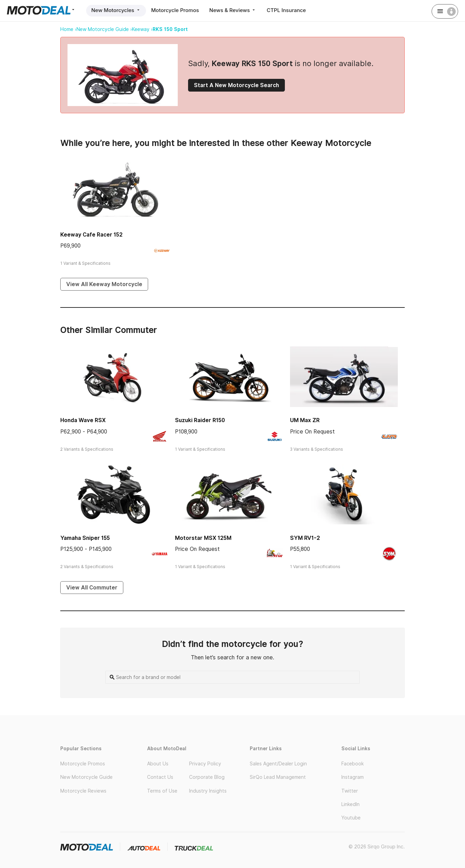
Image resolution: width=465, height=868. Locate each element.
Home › (68, 29)
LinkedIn (350, 804)
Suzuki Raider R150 (200, 420)
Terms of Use (162, 791)
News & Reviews (233, 10)
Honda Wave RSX (83, 420)
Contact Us (160, 777)
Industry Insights (208, 791)
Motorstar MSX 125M (203, 538)
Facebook (353, 764)
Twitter (350, 791)
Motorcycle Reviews (83, 791)
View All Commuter (92, 588)
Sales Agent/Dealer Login (278, 764)
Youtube (351, 818)
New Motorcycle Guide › (104, 29)
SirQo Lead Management (278, 777)
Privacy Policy (205, 764)
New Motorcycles (116, 10)
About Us (158, 764)
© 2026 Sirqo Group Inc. (377, 847)
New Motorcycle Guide (86, 777)
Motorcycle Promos (175, 10)
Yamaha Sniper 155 (85, 538)
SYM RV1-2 (305, 538)
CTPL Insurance (286, 10)
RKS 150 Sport (170, 29)
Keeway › (142, 29)
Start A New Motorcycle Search (236, 85)
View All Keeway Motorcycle (104, 284)
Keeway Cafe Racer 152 (91, 235)
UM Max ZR (305, 420)
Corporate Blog (207, 777)
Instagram (353, 777)
